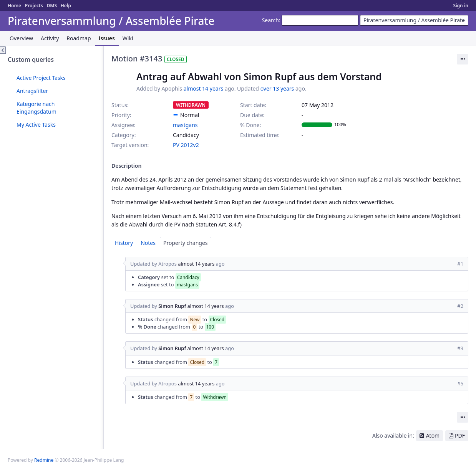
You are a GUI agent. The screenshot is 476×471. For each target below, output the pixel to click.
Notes (148, 243)
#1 (460, 264)
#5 (460, 383)
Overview (21, 38)
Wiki (128, 38)
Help (66, 6)
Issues (107, 38)
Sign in (461, 6)
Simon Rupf (172, 306)
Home (14, 6)
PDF (460, 435)
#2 (460, 306)
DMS (52, 6)
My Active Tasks (36, 125)
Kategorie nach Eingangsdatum (36, 108)
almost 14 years (203, 88)
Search (270, 20)
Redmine (44, 460)
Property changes (186, 243)
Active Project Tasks (41, 78)
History (124, 243)
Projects (34, 6)
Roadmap (79, 38)
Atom (433, 435)
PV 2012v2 (186, 145)
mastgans (185, 125)
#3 (460, 348)
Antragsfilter (32, 91)
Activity (50, 38)
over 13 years (277, 88)
